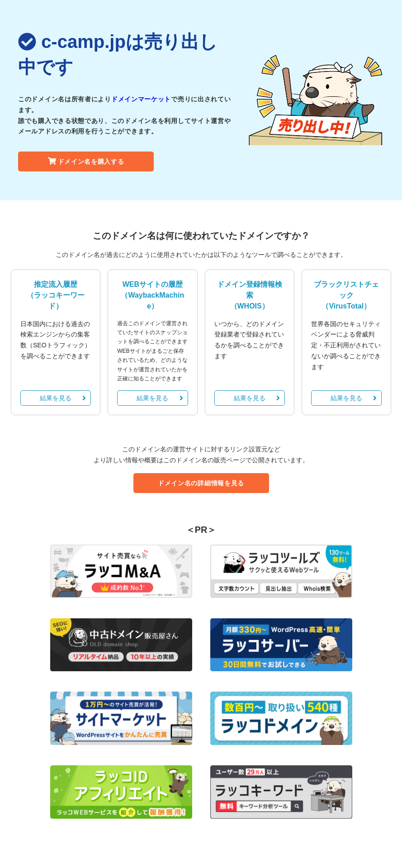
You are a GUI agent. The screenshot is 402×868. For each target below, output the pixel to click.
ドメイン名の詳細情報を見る (201, 483)
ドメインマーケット (141, 99)
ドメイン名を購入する (86, 161)
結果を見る (63, 398)
